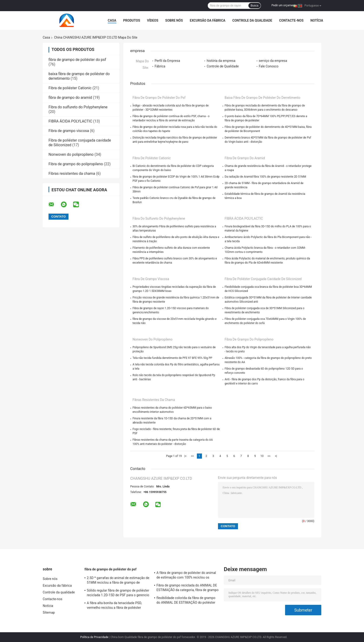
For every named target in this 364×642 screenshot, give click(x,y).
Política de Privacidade (94, 637)
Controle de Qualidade (223, 66)
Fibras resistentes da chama (72, 174)
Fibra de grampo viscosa (69, 131)
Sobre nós (174, 20)
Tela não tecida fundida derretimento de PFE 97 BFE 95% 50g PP (172, 358)
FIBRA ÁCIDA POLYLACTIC (70, 121)
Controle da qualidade (252, 20)
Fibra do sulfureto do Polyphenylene (78, 107)
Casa (112, 20)
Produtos (132, 20)
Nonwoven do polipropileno (71, 154)
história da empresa (221, 61)
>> (269, 456)
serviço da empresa (273, 61)
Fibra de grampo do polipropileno (76, 164)
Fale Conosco (269, 66)
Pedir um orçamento (284, 5)
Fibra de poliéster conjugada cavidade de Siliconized (263, 279)
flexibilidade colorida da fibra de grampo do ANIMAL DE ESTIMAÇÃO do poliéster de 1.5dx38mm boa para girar (186, 601)
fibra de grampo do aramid (70, 98)
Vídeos (153, 20)
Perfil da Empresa (167, 61)
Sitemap (49, 612)
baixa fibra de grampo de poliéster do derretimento (263, 98)
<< (192, 456)
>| (276, 456)
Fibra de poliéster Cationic (70, 88)
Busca (255, 6)
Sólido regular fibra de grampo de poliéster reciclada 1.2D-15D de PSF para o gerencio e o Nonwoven (118, 593)
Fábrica (160, 66)
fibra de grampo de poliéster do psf (77, 60)
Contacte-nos (291, 20)
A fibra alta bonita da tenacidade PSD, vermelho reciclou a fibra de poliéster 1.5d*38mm (114, 606)
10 (262, 456)
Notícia (317, 20)
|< (185, 456)
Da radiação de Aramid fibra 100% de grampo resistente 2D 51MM (265, 177)
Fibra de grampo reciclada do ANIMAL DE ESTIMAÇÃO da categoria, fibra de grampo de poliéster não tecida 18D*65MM (187, 588)
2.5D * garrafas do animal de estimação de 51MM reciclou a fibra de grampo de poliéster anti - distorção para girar (118, 581)
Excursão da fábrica (208, 20)
